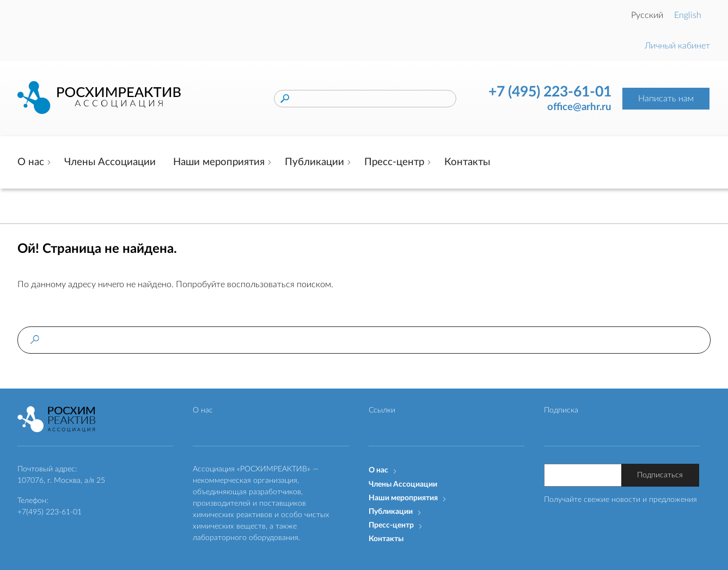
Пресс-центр (394, 162)
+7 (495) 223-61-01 (550, 92)
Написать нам (666, 99)
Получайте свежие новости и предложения (620, 500)
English (688, 15)
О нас (31, 162)
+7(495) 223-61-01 (50, 512)
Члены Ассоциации (110, 162)
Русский (647, 15)
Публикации (314, 162)
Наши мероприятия (219, 162)
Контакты (467, 162)
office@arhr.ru (579, 107)
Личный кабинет (677, 46)
